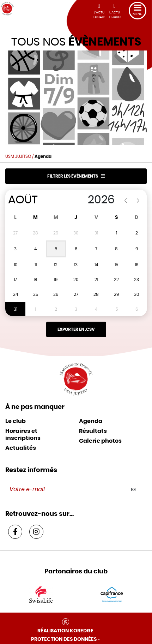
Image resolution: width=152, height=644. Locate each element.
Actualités (21, 448)
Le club (16, 421)
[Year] (92, 200)
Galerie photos (100, 441)
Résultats (93, 431)
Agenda (91, 421)
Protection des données (64, 639)
